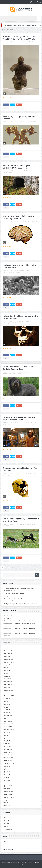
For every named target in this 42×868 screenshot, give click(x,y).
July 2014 (7, 803)
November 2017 (9, 690)
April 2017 (7, 710)
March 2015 (8, 780)
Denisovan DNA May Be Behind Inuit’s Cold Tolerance (19, 266)
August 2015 (8, 766)
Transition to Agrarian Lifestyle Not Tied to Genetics (20, 469)
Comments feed (9, 847)
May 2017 (7, 707)
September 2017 (9, 696)
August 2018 (8, 665)
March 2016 (8, 746)
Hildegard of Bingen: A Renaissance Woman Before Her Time (21, 604)
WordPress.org (9, 850)
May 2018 (7, 673)
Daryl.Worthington (13, 372)
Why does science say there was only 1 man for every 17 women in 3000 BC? (19, 38)
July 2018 (7, 668)
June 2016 (7, 738)
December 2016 (9, 721)
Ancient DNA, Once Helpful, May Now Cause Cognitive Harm (19, 217)
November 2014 (9, 791)
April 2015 (7, 777)
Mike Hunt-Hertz (9, 616)
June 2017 (7, 704)
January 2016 (8, 752)
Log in (6, 841)
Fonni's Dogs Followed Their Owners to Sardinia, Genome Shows (20, 368)
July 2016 (7, 735)
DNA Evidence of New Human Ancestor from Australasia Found (20, 419)
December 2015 (9, 755)
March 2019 (8, 648)
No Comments (17, 272)
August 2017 (8, 699)
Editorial (7, 823)
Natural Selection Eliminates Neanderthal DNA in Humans (21, 317)
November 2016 (9, 724)
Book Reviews (8, 818)
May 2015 (7, 775)
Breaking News (31, 42)
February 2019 (8, 651)
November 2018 (9, 659)
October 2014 (8, 794)
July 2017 (7, 701)
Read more (7, 98)
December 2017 (9, 687)
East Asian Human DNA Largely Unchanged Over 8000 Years (16, 167)
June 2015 (7, 772)
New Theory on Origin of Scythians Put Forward (20, 118)
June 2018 (7, 670)
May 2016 (7, 741)
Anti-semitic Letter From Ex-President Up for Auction (24, 621)
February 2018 (8, 682)
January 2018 (8, 685)
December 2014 (9, 789)
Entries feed (8, 844)
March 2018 (8, 679)
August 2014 (8, 800)
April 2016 (7, 744)
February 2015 (8, 783)
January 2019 (8, 654)
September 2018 (9, 662)
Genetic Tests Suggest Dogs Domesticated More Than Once (21, 520)
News (6, 826)
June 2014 (7, 806)
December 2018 (9, 656)
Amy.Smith (11, 42)
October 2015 (8, 760)
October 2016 (8, 727)
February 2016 (8, 749)
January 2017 (8, 718)
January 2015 (8, 786)
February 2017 (8, 715)
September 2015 (9, 763)
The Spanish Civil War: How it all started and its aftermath (20, 596)
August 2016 (8, 732)
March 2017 (8, 713)
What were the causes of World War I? (15, 593)
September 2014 (9, 797)
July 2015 (7, 769)
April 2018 (7, 676)
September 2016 (9, 730)
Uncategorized (8, 829)
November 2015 (9, 758)
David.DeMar (12, 122)
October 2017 (8, 693)
